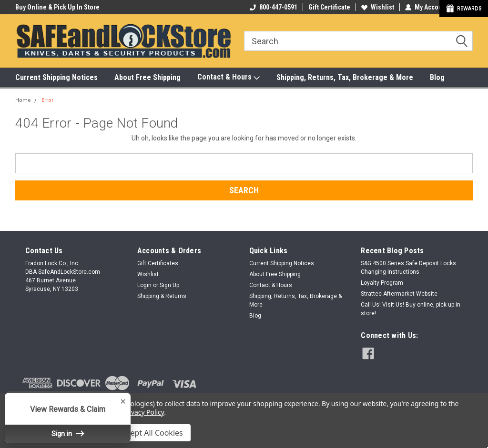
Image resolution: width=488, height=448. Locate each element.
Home (23, 100)
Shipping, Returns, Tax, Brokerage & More (345, 77)
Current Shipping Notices (56, 77)
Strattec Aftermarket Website (399, 294)
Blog (437, 77)
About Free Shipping (147, 77)
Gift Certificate (329, 7)
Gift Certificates (158, 263)
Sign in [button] (68, 434)
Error (47, 100)
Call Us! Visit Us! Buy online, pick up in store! (411, 309)
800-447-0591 (274, 7)
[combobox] (358, 41)
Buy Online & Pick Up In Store (57, 7)
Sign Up (169, 285)
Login (144, 285)
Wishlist (378, 7)
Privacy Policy (143, 412)
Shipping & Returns (162, 296)
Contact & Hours (229, 77)
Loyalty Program (382, 283)
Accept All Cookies (151, 433)
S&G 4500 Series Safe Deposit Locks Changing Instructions (408, 268)
